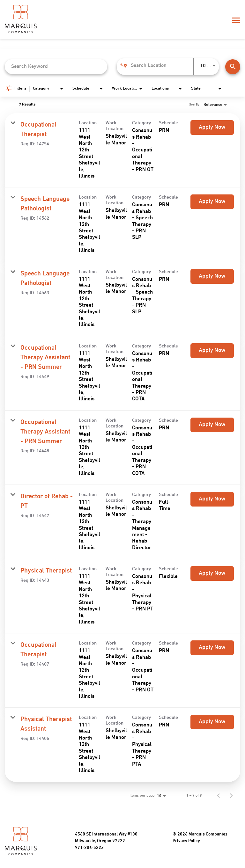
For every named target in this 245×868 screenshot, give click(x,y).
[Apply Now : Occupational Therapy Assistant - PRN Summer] (212, 351)
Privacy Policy (186, 841)
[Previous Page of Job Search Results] (219, 796)
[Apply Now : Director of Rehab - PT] (212, 499)
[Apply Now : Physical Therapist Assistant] (212, 722)
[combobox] (56, 66)
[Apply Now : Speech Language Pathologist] (212, 202)
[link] (122, 150)
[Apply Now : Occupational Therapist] (212, 128)
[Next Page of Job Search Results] (231, 796)
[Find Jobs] (233, 67)
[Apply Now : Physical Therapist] (212, 573)
